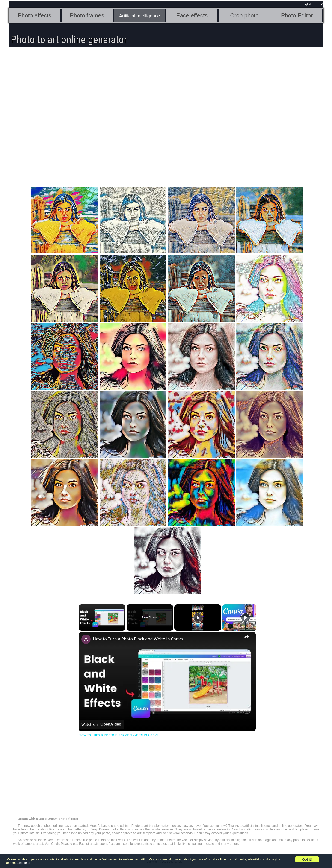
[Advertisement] (167, 85)
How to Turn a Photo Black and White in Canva (138, 639)
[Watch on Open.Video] (101, 724)
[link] (86, 639)
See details (25, 863)
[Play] (198, 618)
